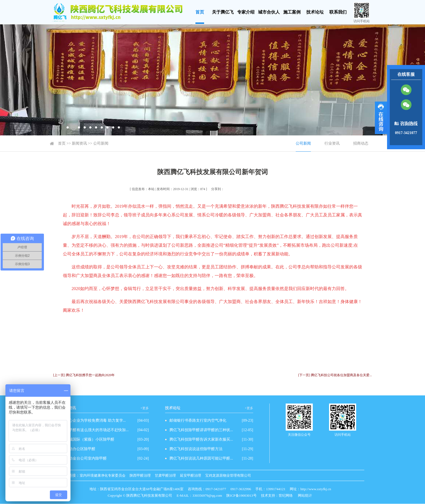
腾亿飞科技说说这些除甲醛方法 (196, 449)
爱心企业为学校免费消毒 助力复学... (95, 420)
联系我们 (338, 12)
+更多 (145, 408)
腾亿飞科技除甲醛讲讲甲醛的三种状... (201, 430)
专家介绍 (246, 12)
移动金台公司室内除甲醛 (86, 458)
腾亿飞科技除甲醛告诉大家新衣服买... (201, 439)
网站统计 (305, 495)
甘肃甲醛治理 (165, 475)
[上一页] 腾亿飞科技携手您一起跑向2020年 (84, 375)
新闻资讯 (79, 143)
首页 (200, 12)
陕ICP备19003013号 (241, 495)
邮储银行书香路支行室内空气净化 (198, 420)
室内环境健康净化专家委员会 (103, 475)
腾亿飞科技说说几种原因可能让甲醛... (201, 458)
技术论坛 (315, 12)
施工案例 (292, 12)
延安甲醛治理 (191, 475)
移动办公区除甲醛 (80, 449)
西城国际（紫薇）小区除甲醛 (90, 439)
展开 (381, 118)
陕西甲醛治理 (140, 475)
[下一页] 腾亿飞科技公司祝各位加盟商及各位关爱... (335, 375)
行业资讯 (332, 143)
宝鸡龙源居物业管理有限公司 (228, 475)
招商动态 (361, 143)
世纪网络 (286, 495)
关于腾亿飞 (223, 12)
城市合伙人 (269, 12)
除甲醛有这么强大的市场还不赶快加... (97, 430)
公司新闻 (101, 143)
